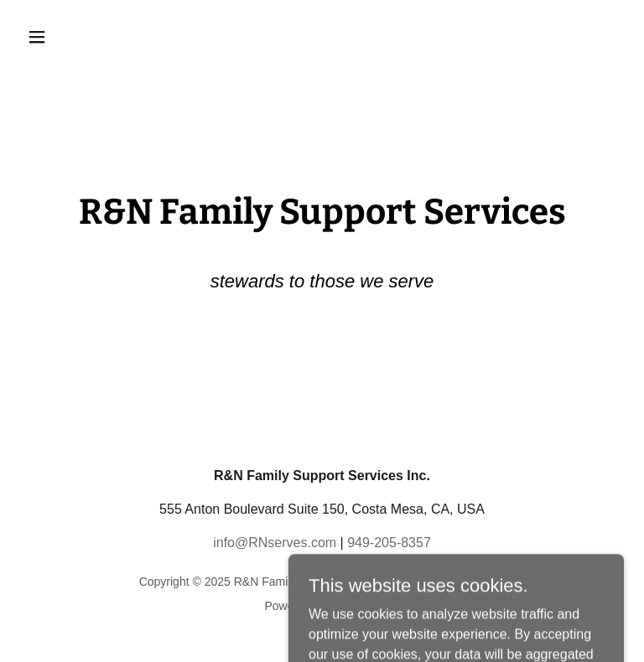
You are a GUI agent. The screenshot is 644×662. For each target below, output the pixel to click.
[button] (89, 37)
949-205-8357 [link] (389, 543)
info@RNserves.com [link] (275, 543)
